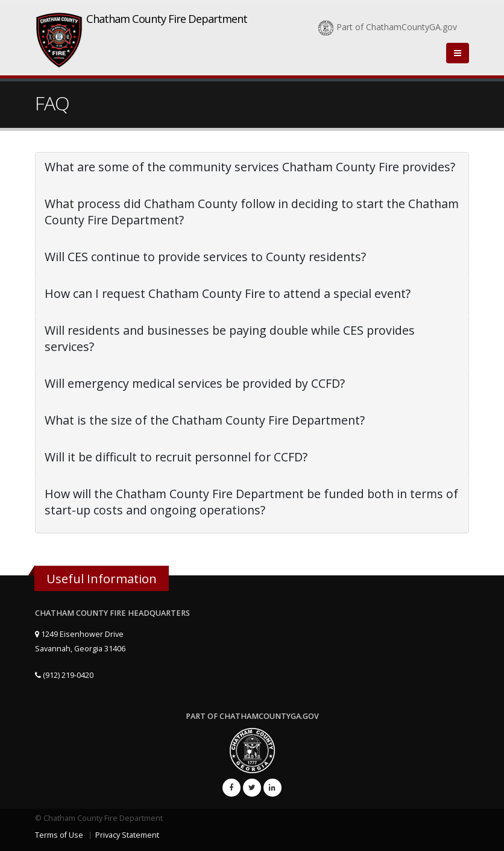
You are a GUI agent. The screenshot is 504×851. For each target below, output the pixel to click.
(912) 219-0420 (64, 675)
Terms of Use (59, 835)
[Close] (458, 53)
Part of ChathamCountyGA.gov (388, 27)
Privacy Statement (127, 835)
